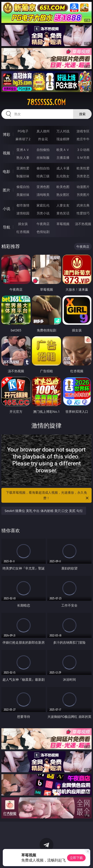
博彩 (6, 134)
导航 (6, 227)
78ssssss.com (46, 102)
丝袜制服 (43, 157)
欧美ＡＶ (63, 150)
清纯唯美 (43, 195)
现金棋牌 (63, 139)
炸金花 (43, 139)
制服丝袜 (23, 176)
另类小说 (43, 213)
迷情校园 (23, 213)
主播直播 (63, 157)
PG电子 (23, 131)
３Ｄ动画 (83, 150)
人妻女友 (63, 205)
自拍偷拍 (43, 150)
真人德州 (43, 131)
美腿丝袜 (23, 195)
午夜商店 (43, 224)
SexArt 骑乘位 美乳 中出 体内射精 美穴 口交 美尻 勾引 (44, 511)
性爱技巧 (83, 213)
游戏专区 (83, 131)
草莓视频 (63, 224)
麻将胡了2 (23, 139)
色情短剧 (43, 232)
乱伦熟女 (63, 176)
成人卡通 (63, 168)
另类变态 (83, 176)
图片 (6, 190)
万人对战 (63, 131)
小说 (6, 209)
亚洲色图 (43, 187)
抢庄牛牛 (83, 139)
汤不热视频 (83, 224)
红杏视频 (23, 232)
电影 (6, 172)
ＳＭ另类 (83, 157)
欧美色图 (63, 187)
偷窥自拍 (23, 187)
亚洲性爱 (23, 168)
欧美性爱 (83, 168)
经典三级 (43, 176)
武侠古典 (83, 205)
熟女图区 (63, 195)
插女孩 (23, 224)
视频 (6, 153)
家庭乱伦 (43, 205)
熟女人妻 (23, 157)
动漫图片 (83, 187)
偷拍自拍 (43, 168)
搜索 (82, 114)
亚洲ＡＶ (23, 150)
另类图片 (83, 195)
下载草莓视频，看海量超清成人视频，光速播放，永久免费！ (48, 496)
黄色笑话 (63, 213)
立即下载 (76, 858)
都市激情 (23, 205)
